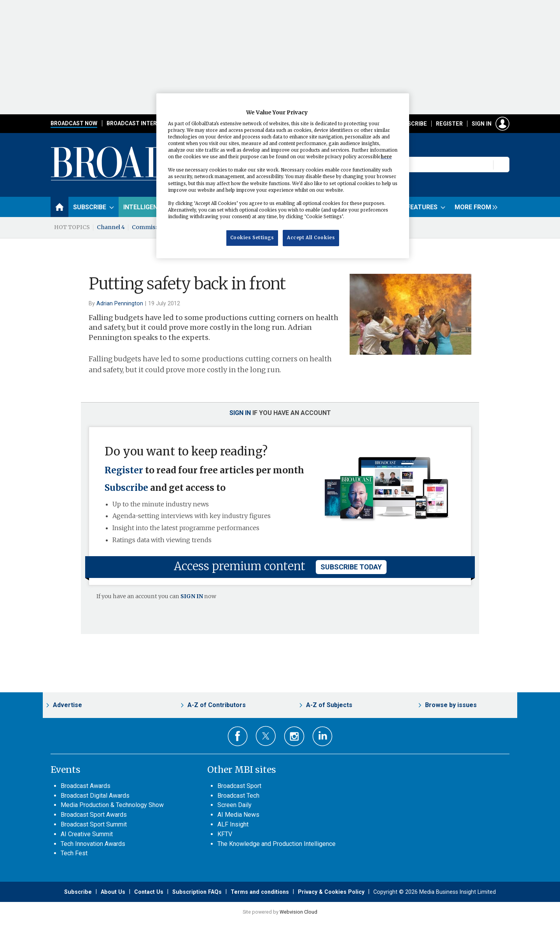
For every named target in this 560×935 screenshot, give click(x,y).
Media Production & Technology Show (112, 805)
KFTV (225, 834)
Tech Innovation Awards (93, 844)
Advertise (67, 705)
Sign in (482, 124)
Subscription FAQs (197, 892)
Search (502, 165)
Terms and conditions (260, 892)
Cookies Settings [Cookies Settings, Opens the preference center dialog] (252, 238)
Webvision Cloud (298, 912)
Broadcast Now (74, 123)
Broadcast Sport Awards (94, 815)
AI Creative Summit (87, 834)
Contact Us (149, 892)
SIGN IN (192, 596)
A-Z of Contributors (217, 705)
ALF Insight (233, 824)
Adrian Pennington (120, 303)
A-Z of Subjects (329, 705)
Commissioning (154, 227)
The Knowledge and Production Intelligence (276, 844)
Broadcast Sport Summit (94, 824)
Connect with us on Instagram (294, 736)
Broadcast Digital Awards (95, 796)
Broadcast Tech (238, 796)
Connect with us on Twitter (266, 736)
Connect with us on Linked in (323, 736)
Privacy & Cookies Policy (331, 892)
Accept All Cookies (311, 238)
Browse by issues (451, 705)
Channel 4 (111, 227)
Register (449, 124)
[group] (474, 207)
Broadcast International (145, 123)
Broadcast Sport (239, 786)
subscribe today (351, 567)
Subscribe (412, 124)
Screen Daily (234, 805)
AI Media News (238, 815)
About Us (113, 892)
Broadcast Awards (86, 786)
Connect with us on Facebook (238, 736)
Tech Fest (74, 853)
